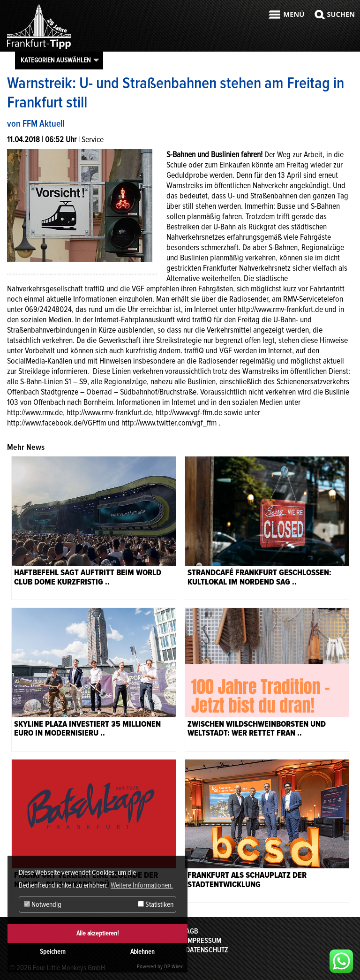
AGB (192, 931)
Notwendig (43, 904)
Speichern (53, 952)
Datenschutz (207, 950)
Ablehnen (142, 952)
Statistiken (156, 904)
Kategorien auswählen (56, 60)
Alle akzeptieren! (97, 933)
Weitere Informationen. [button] (142, 885)
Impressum (203, 941)
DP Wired (174, 967)
